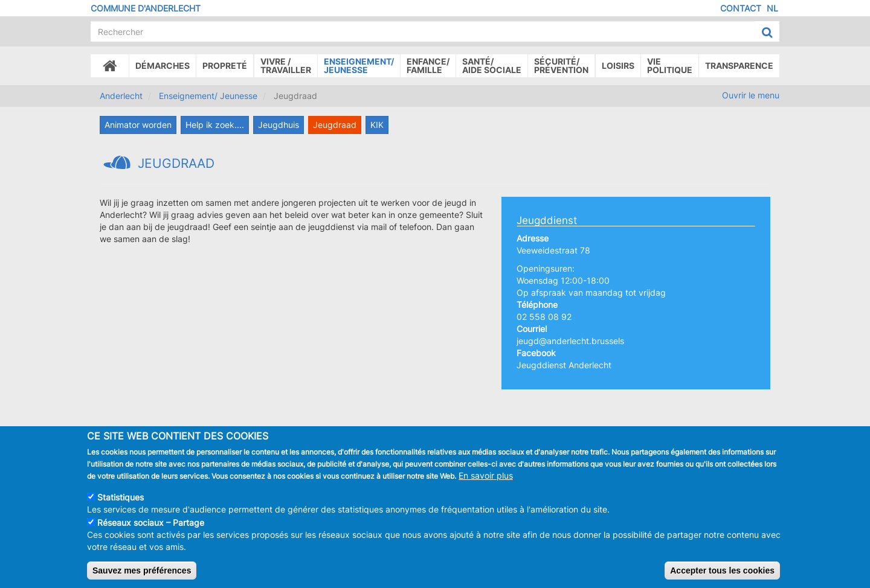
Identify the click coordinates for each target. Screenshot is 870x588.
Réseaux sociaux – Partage (151, 525)
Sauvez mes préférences (142, 573)
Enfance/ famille (428, 66)
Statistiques (121, 500)
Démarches (163, 66)
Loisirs (618, 66)
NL (772, 8)
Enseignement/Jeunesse (359, 66)
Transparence (739, 66)
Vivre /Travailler (286, 66)
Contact (741, 8)
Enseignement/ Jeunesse (208, 96)
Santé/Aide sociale (492, 66)
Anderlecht (121, 96)
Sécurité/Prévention (561, 66)
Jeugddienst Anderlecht (564, 365)
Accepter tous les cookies (722, 573)
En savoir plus (486, 478)
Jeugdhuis (279, 125)
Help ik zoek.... (215, 125)
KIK (377, 125)
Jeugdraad (335, 125)
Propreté (225, 66)
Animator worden (138, 125)
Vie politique (670, 66)
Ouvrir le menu (751, 95)
